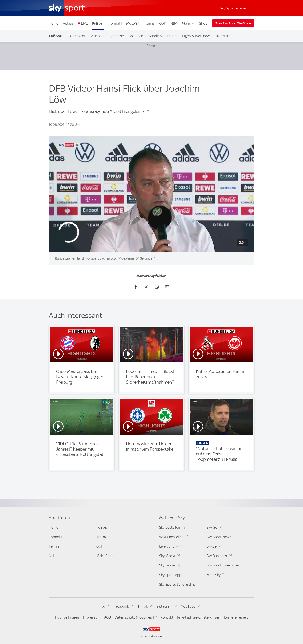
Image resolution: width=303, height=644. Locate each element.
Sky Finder (169, 566)
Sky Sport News (219, 537)
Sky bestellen (171, 528)
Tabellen (155, 36)
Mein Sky (215, 576)
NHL (52, 556)
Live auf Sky (170, 547)
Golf (163, 23)
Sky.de (213, 547)
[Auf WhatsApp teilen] (157, 287)
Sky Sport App (170, 575)
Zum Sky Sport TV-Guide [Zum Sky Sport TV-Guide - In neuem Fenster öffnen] (233, 23)
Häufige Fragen (67, 617)
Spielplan (136, 36)
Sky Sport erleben (234, 8)
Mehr (188, 23)
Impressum (92, 617)
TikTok (144, 607)
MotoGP (133, 23)
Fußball (98, 23)
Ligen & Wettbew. (196, 36)
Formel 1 (115, 23)
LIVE (84, 23)
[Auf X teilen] (146, 287)
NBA (174, 23)
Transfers (223, 36)
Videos (68, 23)
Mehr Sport (105, 556)
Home (54, 23)
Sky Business (219, 556)
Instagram (166, 607)
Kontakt (167, 617)
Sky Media (169, 556)
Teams (172, 36)
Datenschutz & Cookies (135, 618)
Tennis (149, 23)
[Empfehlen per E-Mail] (167, 287)
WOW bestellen (173, 538)
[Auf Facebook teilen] (136, 287)
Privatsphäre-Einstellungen (199, 617)
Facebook (123, 607)
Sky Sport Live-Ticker (223, 565)
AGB (108, 617)
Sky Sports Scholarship (177, 584)
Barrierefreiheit (236, 617)
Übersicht (78, 36)
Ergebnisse (115, 36)
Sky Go (214, 528)
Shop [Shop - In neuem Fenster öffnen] (203, 23)
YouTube (190, 607)
